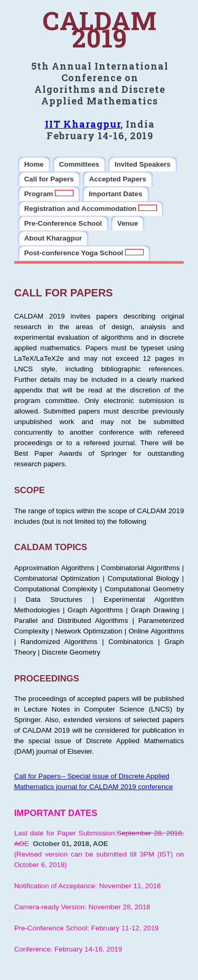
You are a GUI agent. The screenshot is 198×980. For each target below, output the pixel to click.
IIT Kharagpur (83, 124)
